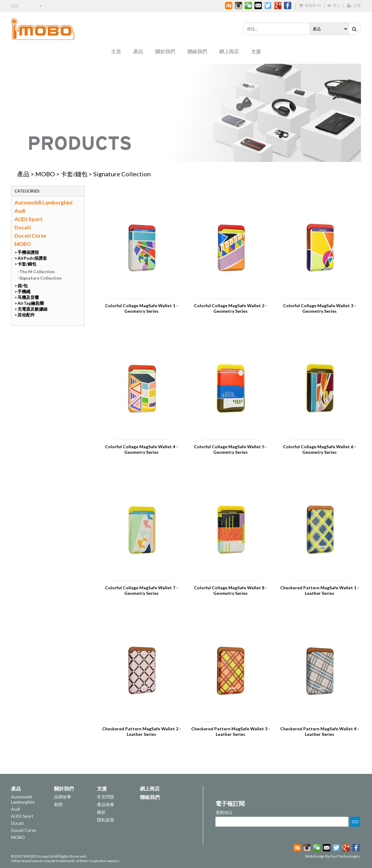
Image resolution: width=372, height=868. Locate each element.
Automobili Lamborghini (43, 203)
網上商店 (229, 51)
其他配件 (26, 315)
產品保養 (106, 804)
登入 (334, 5)
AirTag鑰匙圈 (31, 303)
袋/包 (23, 286)
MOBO (45, 174)
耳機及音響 (28, 297)
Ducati (23, 227)
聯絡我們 (197, 51)
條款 (101, 812)
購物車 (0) (310, 5)
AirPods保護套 (32, 258)
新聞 (58, 804)
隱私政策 (106, 820)
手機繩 (24, 291)
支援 (256, 51)
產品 (138, 51)
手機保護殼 (28, 252)
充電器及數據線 (33, 309)
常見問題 (106, 797)
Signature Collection (122, 174)
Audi (20, 211)
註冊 (354, 5)
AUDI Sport (29, 219)
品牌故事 (63, 797)
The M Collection (37, 271)
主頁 (116, 51)
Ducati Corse (30, 236)
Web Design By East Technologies (333, 856)
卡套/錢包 (74, 174)
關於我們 (165, 51)
